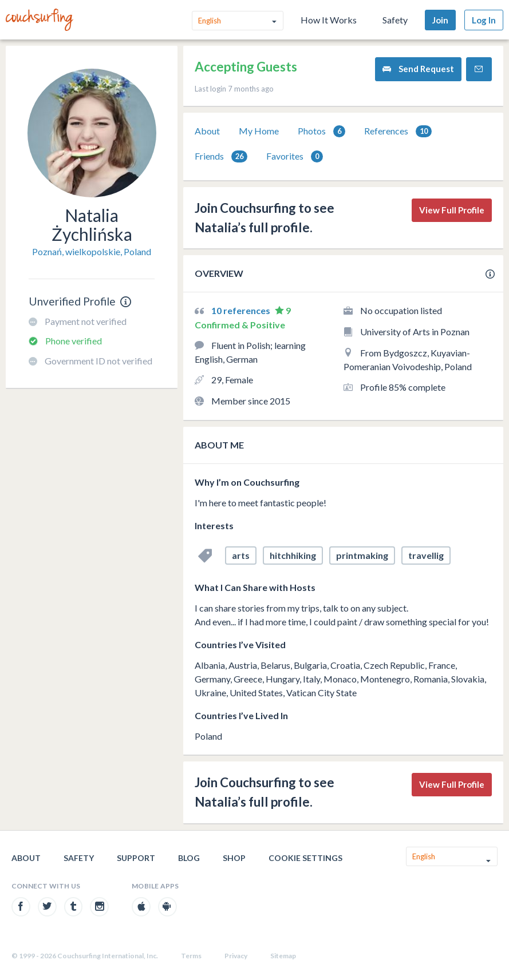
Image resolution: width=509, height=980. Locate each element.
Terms (191, 956)
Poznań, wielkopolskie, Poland (92, 251)
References (398, 131)
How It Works (329, 20)
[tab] (207, 131)
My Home (259, 131)
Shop (234, 858)
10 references (242, 310)
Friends (221, 156)
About (207, 131)
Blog (189, 858)
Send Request (418, 69)
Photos (321, 131)
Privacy (236, 956)
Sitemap (283, 956)
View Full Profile (452, 210)
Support (136, 858)
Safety (395, 20)
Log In (484, 20)
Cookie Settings (305, 858)
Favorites (295, 156)
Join (440, 20)
